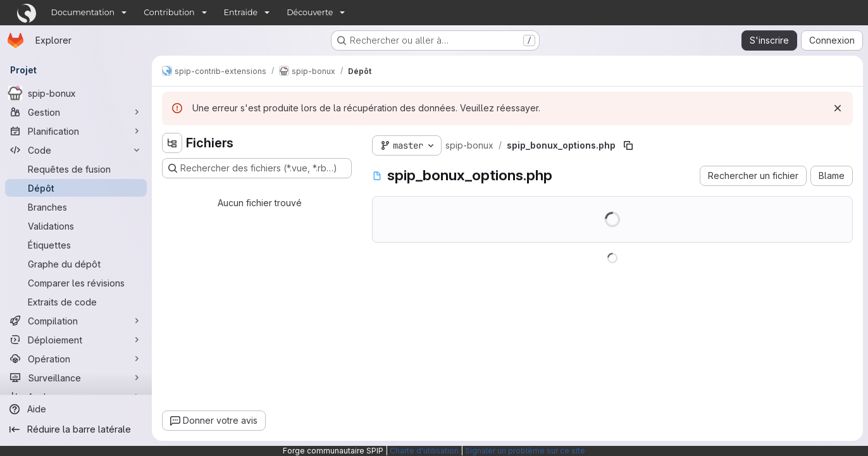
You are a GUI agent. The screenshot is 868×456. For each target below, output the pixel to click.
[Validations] (76, 226)
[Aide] (76, 409)
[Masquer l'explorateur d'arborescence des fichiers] (172, 143)
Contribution (169, 12)
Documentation (83, 12)
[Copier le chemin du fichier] (628, 145)
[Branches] (76, 207)
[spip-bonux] (76, 93)
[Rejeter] (838, 108)
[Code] (76, 150)
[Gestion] (76, 112)
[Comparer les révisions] (76, 283)
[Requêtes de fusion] (76, 169)
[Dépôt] (76, 188)
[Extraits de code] (76, 302)
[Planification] (76, 131)
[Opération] (76, 359)
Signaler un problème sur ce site (525, 451)
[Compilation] (76, 321)
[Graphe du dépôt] (76, 264)
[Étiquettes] (76, 245)
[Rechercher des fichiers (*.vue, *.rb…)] (257, 168)
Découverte (310, 12)
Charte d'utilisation (424, 451)
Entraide (241, 12)
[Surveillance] (76, 378)
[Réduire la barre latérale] (76, 429)
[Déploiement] (76, 340)
